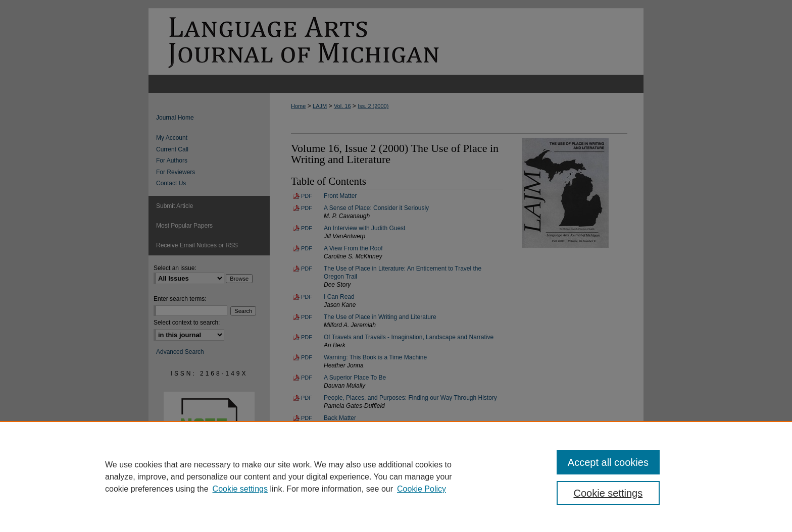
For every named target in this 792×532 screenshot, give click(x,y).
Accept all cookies (608, 462)
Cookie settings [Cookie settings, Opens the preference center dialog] (608, 493)
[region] (396, 476)
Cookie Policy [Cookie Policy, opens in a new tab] (422, 489)
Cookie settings (240, 489)
